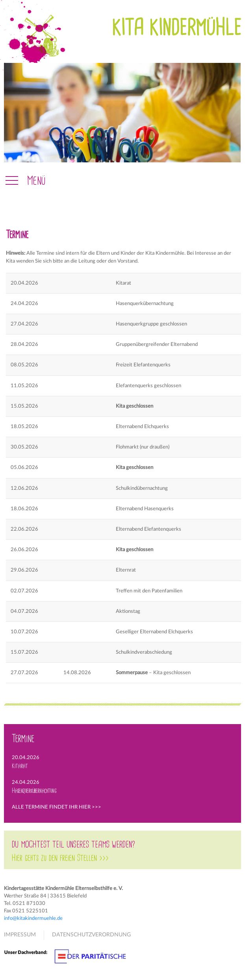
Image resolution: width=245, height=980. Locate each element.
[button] (25, 181)
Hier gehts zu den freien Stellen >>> (60, 858)
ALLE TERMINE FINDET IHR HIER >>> (57, 807)
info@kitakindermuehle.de (33, 918)
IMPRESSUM (20, 935)
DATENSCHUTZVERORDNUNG (91, 935)
